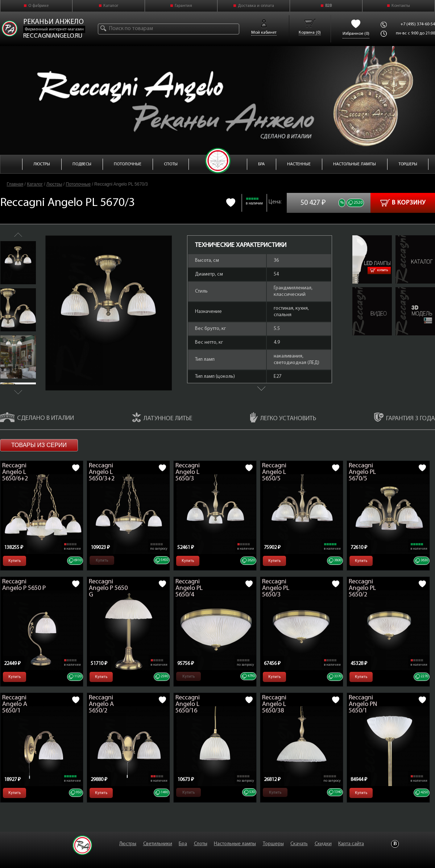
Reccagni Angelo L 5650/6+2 (15, 472)
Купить (379, 270)
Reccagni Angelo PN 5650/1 (363, 704)
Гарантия (183, 6)
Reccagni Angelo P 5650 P (24, 585)
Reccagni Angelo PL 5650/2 (362, 588)
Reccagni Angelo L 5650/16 (188, 704)
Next (18, 392)
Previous (18, 235)
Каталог (111, 6)
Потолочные (78, 184)
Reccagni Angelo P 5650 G (108, 588)
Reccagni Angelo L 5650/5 (274, 472)
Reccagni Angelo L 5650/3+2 (102, 472)
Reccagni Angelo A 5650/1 (15, 704)
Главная (15, 184)
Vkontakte (395, 844)
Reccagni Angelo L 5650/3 (188, 472)
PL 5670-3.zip (409, 290)
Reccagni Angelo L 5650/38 (274, 704)
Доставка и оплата (256, 6)
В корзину (403, 203)
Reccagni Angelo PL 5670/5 (362, 472)
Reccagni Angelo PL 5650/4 (189, 588)
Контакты (401, 6)
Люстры (54, 184)
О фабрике (38, 6)
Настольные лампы (235, 844)
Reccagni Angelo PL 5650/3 (276, 588)
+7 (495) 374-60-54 (418, 24)
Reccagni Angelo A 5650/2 (101, 704)
